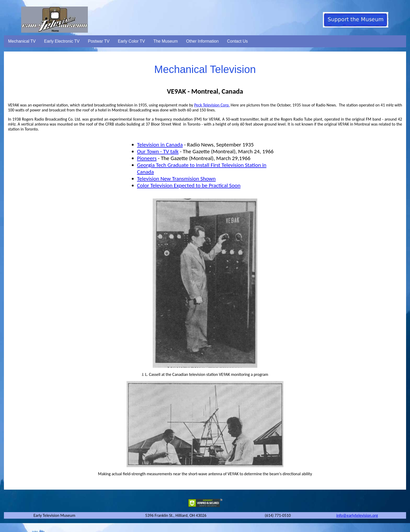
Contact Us (237, 41)
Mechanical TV (22, 41)
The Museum (165, 41)
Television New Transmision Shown (176, 179)
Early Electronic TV (62, 41)
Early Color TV (132, 41)
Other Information (203, 41)
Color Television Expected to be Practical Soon (189, 185)
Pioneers (147, 158)
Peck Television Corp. (212, 105)
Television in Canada (160, 145)
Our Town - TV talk (158, 151)
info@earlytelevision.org (357, 515)
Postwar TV (99, 41)
